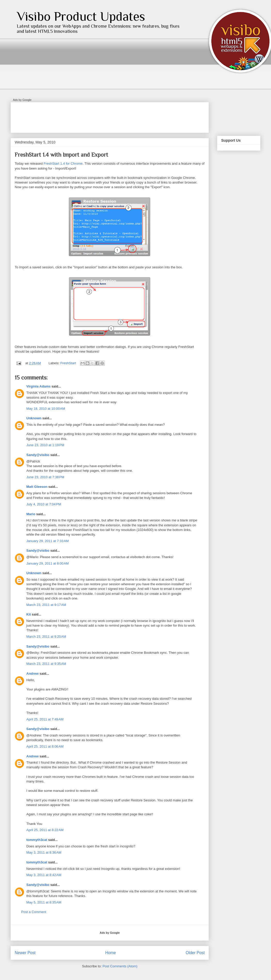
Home (111, 953)
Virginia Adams (38, 386)
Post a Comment (34, 912)
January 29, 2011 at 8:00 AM (47, 563)
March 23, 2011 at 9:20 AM (46, 637)
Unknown (34, 418)
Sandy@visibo (38, 455)
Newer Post (25, 953)
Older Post (195, 953)
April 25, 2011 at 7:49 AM (45, 719)
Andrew (33, 674)
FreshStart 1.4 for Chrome (63, 164)
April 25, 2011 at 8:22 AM (45, 830)
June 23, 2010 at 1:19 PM (45, 445)
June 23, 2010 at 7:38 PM (45, 477)
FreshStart (68, 363)
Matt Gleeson (37, 487)
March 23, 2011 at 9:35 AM (46, 664)
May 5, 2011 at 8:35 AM (44, 902)
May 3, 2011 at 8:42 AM (44, 875)
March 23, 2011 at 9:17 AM (46, 605)
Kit (29, 614)
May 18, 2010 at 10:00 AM (46, 409)
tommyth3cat (37, 840)
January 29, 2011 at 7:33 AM (47, 541)
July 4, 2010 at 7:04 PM (44, 504)
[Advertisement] (109, 116)
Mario (31, 514)
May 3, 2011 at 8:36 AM (44, 852)
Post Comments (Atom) (120, 966)
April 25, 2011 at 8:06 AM (45, 746)
